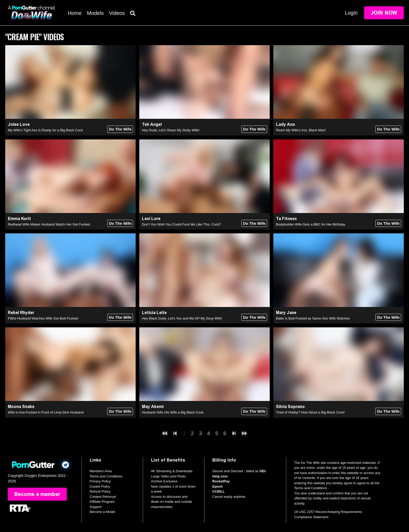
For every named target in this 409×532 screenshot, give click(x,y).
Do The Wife (120, 129)
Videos (117, 13)
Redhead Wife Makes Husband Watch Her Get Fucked (49, 224)
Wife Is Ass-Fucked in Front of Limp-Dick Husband (46, 412)
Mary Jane (286, 313)
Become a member (37, 494)
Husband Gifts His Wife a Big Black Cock (173, 412)
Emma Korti (19, 219)
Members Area (101, 471)
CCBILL (219, 491)
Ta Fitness (286, 219)
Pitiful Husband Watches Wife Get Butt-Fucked (43, 318)
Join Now (384, 13)
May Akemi (153, 407)
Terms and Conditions (106, 476)
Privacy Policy (100, 481)
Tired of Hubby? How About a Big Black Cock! (310, 412)
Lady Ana (285, 124)
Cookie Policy (100, 486)
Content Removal (103, 497)
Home (75, 13)
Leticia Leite (154, 313)
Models (95, 13)
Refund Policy (100, 491)
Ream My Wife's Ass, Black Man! (301, 130)
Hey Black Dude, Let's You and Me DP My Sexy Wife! (182, 318)
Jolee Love (19, 124)
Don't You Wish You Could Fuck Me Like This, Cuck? (182, 224)
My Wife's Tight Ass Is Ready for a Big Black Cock (45, 130)
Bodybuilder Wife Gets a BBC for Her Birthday (311, 224)
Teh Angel (152, 124)
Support (96, 507)
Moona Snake (21, 407)
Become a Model (103, 512)
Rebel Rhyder (21, 313)
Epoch (218, 486)
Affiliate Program (102, 502)
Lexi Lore (151, 219)
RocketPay (221, 481)
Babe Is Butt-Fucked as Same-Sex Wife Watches (313, 318)
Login (351, 13)
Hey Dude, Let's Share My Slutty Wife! (171, 130)
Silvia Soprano (290, 407)
